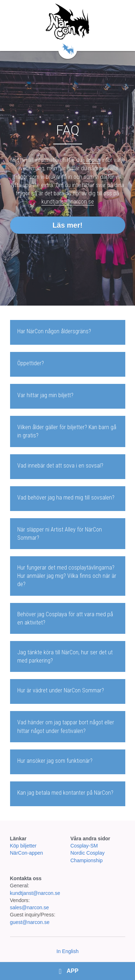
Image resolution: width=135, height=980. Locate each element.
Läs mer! (67, 225)
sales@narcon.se (30, 907)
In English (67, 951)
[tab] (68, 332)
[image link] (67, 22)
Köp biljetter (23, 846)
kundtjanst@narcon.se (68, 202)
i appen (92, 160)
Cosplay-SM (84, 846)
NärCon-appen (27, 853)
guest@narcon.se (31, 922)
